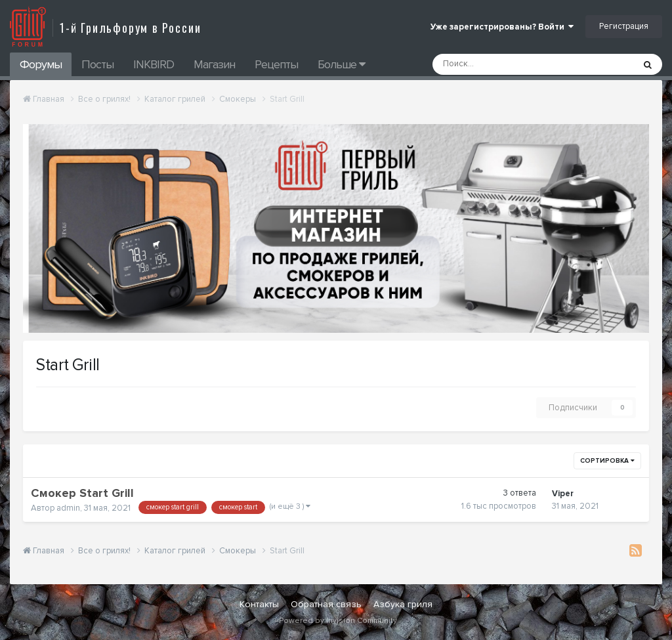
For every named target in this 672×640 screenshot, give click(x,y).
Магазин (214, 64)
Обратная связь (326, 604)
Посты (97, 64)
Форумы (41, 64)
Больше (341, 64)
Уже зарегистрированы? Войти (502, 27)
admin (68, 508)
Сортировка (607, 461)
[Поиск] (498, 64)
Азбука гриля (403, 604)
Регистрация (624, 26)
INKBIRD (154, 64)
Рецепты (276, 64)
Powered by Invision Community (338, 621)
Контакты (259, 604)
